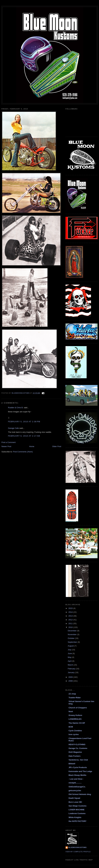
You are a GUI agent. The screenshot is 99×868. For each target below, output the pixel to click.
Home (32, 446)
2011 (71, 623)
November (73, 634)
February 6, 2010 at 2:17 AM (24, 436)
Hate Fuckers (75, 756)
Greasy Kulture (75, 715)
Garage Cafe (13, 428)
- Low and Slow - (76, 779)
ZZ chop (72, 694)
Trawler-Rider (75, 698)
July (70, 650)
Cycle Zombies (75, 731)
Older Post (57, 446)
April (70, 661)
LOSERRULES (75, 719)
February (72, 669)
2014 (71, 612)
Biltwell (72, 764)
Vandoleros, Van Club (78, 760)
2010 (71, 627)
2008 (71, 681)
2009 (71, 677)
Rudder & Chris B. (16, 408)
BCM (71, 727)
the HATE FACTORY (78, 821)
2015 (71, 608)
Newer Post (6, 446)
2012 (71, 620)
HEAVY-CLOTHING (77, 744)
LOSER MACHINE (77, 810)
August (71, 646)
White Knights (75, 817)
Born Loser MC (75, 802)
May (70, 657)
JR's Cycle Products (78, 767)
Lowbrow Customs (77, 813)
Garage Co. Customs (78, 748)
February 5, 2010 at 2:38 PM (24, 422)
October (71, 638)
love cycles (74, 734)
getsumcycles (75, 790)
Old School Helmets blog (80, 794)
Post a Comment (9, 442)
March (71, 665)
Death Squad (74, 798)
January (71, 672)
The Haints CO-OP (77, 723)
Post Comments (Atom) (23, 452)
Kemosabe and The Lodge (80, 771)
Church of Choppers (78, 708)
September (73, 642)
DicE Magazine (75, 752)
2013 (71, 616)
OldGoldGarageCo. (77, 787)
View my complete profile (78, 852)
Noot (71, 711)
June (70, 653)
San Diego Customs (78, 806)
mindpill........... (75, 783)
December (73, 631)
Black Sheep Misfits (77, 775)
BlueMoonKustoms (78, 847)
